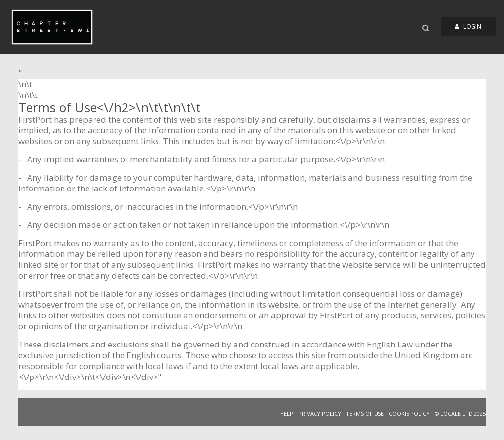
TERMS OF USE (365, 414)
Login (468, 26)
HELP (287, 414)
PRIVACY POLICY (320, 414)
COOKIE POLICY (409, 414)
